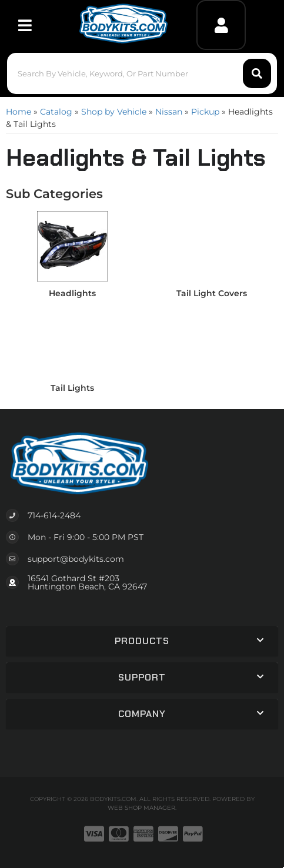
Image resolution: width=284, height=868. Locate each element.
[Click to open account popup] (221, 25)
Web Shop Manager (141, 808)
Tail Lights (72, 388)
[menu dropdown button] (25, 25)
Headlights (72, 293)
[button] (142, 73)
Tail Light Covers (212, 293)
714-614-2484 (54, 515)
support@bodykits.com (76, 559)
